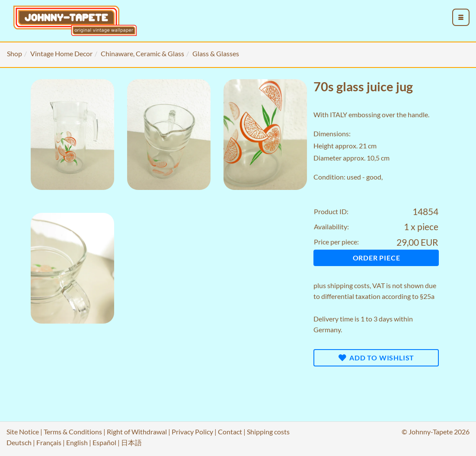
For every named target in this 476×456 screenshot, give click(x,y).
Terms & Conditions (73, 432)
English (77, 442)
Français (49, 442)
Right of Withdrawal (137, 432)
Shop (14, 53)
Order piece (377, 258)
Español (104, 442)
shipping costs (348, 285)
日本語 (131, 442)
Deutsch (19, 442)
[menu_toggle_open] (461, 17)
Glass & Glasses (216, 53)
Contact (230, 432)
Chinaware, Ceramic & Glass (142, 53)
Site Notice (23, 432)
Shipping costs (268, 432)
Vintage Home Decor (61, 53)
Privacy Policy (192, 432)
